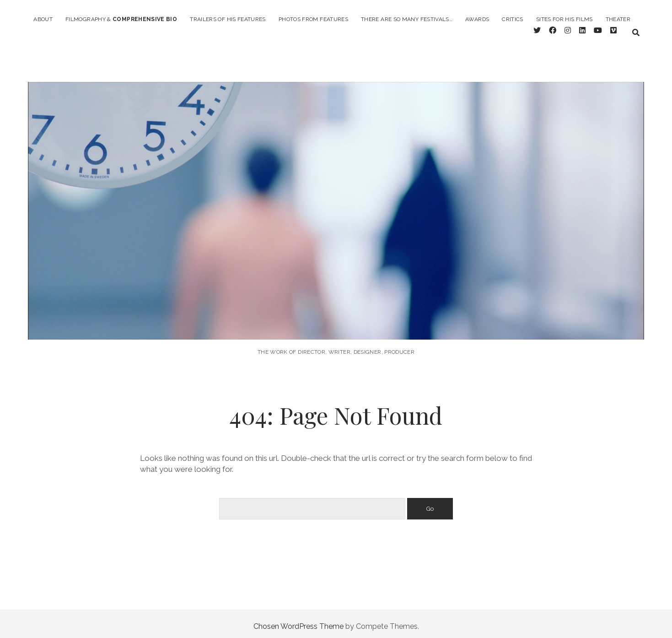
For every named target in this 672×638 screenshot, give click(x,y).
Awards (477, 19)
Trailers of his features (228, 19)
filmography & (121, 19)
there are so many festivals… (407, 19)
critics (513, 19)
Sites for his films (564, 19)
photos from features (313, 19)
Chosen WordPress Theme (298, 621)
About (43, 19)
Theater (618, 19)
